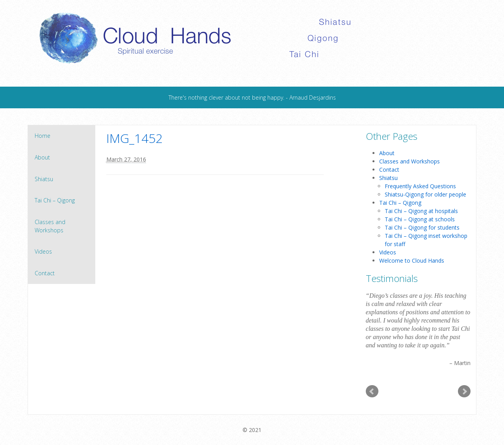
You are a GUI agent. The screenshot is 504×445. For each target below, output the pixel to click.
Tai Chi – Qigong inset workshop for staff (426, 240)
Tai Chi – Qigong (55, 200)
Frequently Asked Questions (420, 186)
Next (464, 391)
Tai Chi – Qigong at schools (420, 219)
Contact (45, 273)
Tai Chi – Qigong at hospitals (421, 211)
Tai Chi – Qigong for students (422, 227)
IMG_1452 (134, 138)
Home (43, 136)
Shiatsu (44, 179)
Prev (372, 391)
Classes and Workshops (50, 226)
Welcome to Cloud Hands (412, 261)
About (42, 157)
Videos (43, 251)
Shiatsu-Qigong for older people (425, 194)
